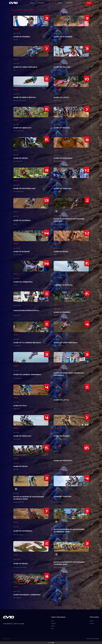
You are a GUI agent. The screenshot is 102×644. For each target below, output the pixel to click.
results (51, 3)
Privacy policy (7, 639)
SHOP (89, 3)
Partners (69, 3)
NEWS (32, 3)
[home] (13, 3)
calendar (41, 3)
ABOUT (60, 3)
